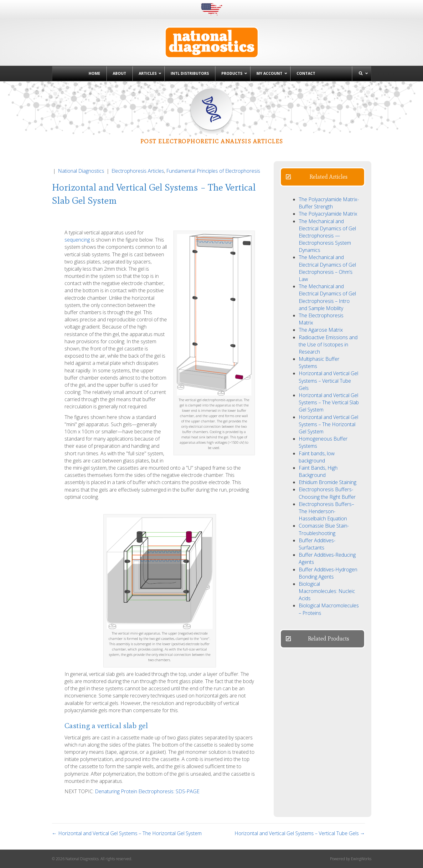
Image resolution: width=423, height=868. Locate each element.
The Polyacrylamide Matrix (328, 214)
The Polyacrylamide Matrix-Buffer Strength (329, 203)
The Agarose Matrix (321, 330)
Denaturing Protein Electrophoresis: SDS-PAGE (147, 791)
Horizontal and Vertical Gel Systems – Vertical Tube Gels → (300, 833)
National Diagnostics (81, 171)
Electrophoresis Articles (138, 171)
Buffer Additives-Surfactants (317, 544)
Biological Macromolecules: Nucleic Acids (327, 591)
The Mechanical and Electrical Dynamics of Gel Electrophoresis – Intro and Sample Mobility (327, 297)
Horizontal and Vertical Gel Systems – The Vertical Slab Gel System (329, 402)
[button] (322, 177)
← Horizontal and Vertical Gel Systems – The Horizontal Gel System (127, 833)
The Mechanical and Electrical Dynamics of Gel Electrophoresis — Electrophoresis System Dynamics (327, 236)
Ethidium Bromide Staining (328, 482)
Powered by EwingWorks (351, 859)
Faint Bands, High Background (318, 471)
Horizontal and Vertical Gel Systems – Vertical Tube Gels (328, 380)
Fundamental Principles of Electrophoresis (213, 171)
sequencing (77, 240)
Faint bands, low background (317, 457)
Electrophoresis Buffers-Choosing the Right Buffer (327, 493)
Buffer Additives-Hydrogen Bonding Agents (328, 573)
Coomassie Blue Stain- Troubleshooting (324, 529)
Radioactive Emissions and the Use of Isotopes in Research (328, 345)
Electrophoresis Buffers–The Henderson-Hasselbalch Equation (326, 511)
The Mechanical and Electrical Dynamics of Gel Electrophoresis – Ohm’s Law (327, 268)
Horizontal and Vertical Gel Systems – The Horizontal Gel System (328, 424)
